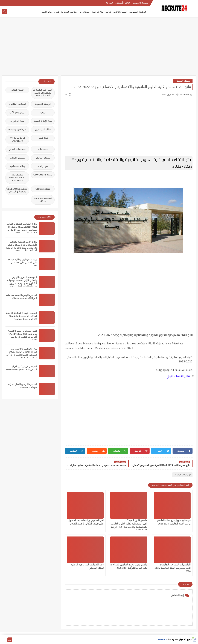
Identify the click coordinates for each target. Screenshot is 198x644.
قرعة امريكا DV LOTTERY (17, 139)
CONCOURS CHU (43, 175)
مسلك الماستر (183, 81)
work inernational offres (43, 200)
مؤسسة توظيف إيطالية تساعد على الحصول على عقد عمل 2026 (22, 263)
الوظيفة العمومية (138, 12)
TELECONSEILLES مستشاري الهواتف (17, 190)
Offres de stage (43, 189)
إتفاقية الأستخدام (123, 3)
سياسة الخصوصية (140, 3)
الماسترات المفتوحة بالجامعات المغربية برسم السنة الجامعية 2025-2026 (172, 568)
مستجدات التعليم (17, 149)
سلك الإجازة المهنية (43, 121)
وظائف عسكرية (69, 12)
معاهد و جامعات (17, 158)
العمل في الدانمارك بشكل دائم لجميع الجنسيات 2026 (43, 93)
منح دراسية (97, 12)
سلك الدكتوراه (17, 121)
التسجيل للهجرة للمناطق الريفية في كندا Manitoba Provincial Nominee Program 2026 (22, 316)
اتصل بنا (110, 3)
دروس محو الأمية (50, 12)
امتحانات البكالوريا (17, 104)
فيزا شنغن (43, 138)
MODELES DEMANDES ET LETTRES (17, 178)
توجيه (108, 12)
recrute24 (163, 639)
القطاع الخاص (120, 12)
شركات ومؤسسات (17, 129)
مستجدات (85, 12)
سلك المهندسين (43, 129)
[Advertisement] (99, 48)
